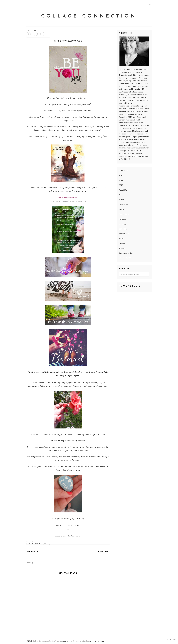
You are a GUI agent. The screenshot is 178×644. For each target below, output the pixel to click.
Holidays (122, 219)
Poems (122, 238)
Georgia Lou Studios (81, 641)
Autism (122, 200)
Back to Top (171, 639)
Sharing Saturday (44, 544)
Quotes (122, 243)
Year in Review (125, 258)
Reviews (122, 248)
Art (120, 195)
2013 (121, 175)
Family (122, 209)
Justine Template (56, 641)
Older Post (103, 551)
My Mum (122, 224)
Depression (124, 205)
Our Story (123, 229)
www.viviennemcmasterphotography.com (68, 201)
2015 (36, 544)
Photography (124, 234)
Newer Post (33, 551)
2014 (121, 180)
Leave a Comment (32, 542)
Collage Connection (89, 16)
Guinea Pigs (124, 214)
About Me (123, 190)
